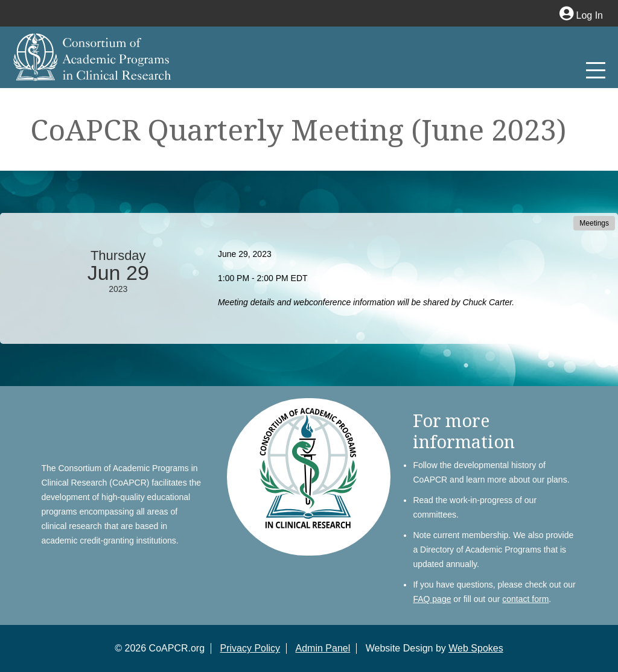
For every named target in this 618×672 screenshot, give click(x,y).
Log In (581, 15)
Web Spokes (476, 648)
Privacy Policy (250, 648)
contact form (525, 599)
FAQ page (432, 599)
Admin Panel (323, 648)
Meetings (594, 223)
